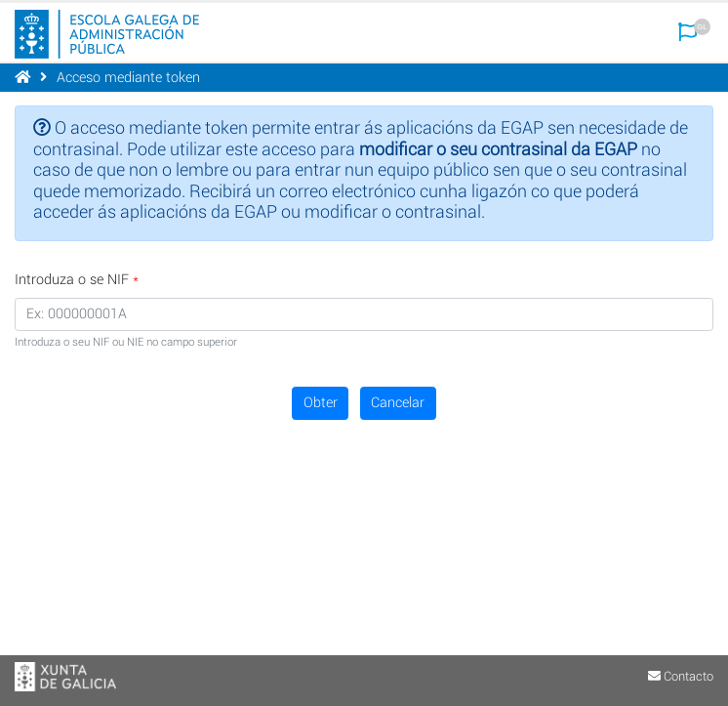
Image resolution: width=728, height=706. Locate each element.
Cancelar (398, 403)
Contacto (681, 676)
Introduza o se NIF (72, 280)
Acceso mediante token (128, 78)
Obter (321, 403)
